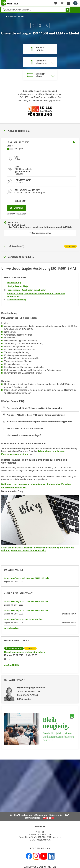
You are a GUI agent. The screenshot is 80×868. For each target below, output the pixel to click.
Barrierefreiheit (33, 818)
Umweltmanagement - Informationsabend (25, 652)
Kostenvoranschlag (40, 233)
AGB (67, 815)
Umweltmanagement (14, 16)
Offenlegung (41, 815)
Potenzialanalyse (11, 628)
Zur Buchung (18, 207)
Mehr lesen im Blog (16, 300)
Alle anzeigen (12, 665)
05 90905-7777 (44, 835)
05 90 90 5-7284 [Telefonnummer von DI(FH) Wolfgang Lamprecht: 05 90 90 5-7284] (32, 691)
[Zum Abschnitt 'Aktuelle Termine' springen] (40, 49)
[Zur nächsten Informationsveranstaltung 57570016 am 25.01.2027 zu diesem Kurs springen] (40, 62)
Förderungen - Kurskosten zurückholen (26, 290)
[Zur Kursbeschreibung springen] (40, 75)
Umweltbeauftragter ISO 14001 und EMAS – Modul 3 (27, 610)
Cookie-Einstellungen (21, 815)
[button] (40, 408)
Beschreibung (14, 283)
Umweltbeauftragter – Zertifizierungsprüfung (24, 619)
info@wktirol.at (44, 840)
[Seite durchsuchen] (36, 10)
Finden (68, 10)
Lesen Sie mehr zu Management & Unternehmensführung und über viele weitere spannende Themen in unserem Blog (38, 549)
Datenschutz (56, 815)
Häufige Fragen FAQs (17, 286)
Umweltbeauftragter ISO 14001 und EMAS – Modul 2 (27, 578)
